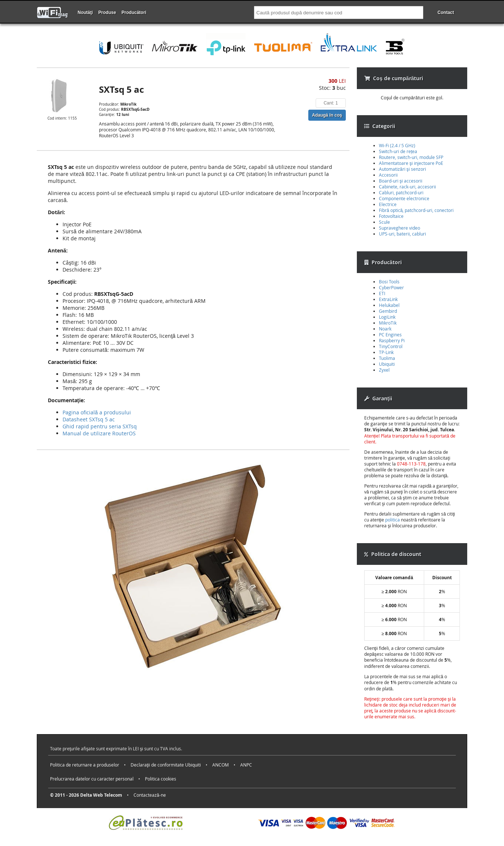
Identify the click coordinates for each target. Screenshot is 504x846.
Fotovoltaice (391, 216)
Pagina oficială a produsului (97, 412)
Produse (107, 13)
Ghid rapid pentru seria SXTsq (100, 426)
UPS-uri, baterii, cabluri (402, 234)
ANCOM (221, 765)
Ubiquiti (387, 364)
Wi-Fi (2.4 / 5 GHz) (397, 145)
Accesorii (388, 175)
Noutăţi (85, 13)
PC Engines (390, 334)
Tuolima (387, 358)
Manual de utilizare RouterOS (99, 433)
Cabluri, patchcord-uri (401, 192)
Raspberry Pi (392, 340)
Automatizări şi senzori (402, 169)
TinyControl (391, 346)
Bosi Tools (389, 282)
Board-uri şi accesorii (401, 181)
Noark (385, 329)
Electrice (388, 204)
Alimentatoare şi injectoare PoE (411, 163)
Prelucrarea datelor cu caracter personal (92, 779)
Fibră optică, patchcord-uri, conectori (416, 210)
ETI (382, 293)
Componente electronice (404, 198)
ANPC (246, 765)
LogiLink (387, 317)
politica (393, 520)
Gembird (388, 311)
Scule (384, 222)
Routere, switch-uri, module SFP (411, 157)
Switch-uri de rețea (398, 151)
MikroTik (388, 323)
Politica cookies (161, 779)
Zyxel (384, 370)
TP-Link (386, 352)
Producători (134, 13)
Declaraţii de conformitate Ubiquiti (166, 765)
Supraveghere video (400, 228)
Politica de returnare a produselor (85, 765)
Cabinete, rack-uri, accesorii (407, 187)
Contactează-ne (150, 795)
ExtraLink (388, 299)
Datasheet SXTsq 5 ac (89, 419)
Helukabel (389, 305)
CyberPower (391, 287)
